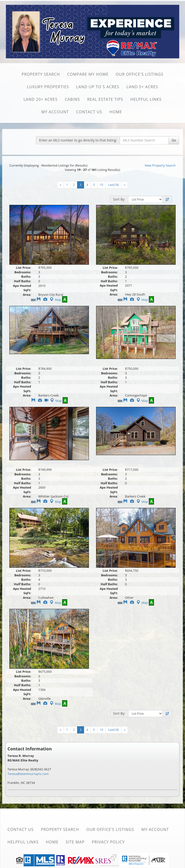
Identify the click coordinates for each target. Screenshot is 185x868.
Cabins (72, 99)
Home (116, 112)
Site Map (75, 842)
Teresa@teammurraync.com (28, 774)
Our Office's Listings (139, 74)
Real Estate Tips (105, 99)
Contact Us (89, 112)
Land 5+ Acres (142, 87)
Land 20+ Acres (40, 99)
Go (174, 140)
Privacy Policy (108, 842)
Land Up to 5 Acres (98, 87)
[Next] (60, 185)
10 (101, 185)
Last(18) (113, 185)
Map (55, 300)
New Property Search (160, 165)
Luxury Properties (48, 87)
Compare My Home (88, 74)
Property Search (41, 74)
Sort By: (119, 199)
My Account (55, 112)
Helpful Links (146, 99)
